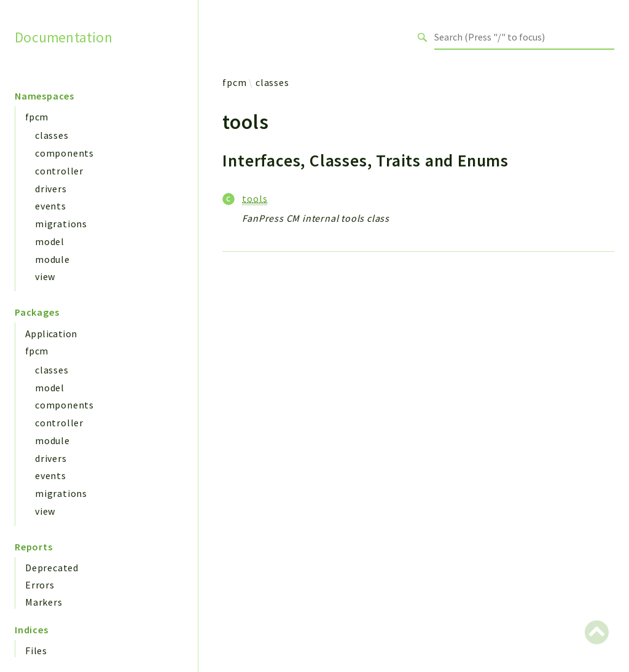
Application (51, 334)
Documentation (64, 37)
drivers (51, 189)
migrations (61, 224)
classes (52, 135)
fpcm (37, 117)
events (51, 206)
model (50, 241)
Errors (40, 585)
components (64, 153)
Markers (44, 602)
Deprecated (52, 568)
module (53, 259)
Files (36, 651)
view (45, 276)
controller (59, 171)
